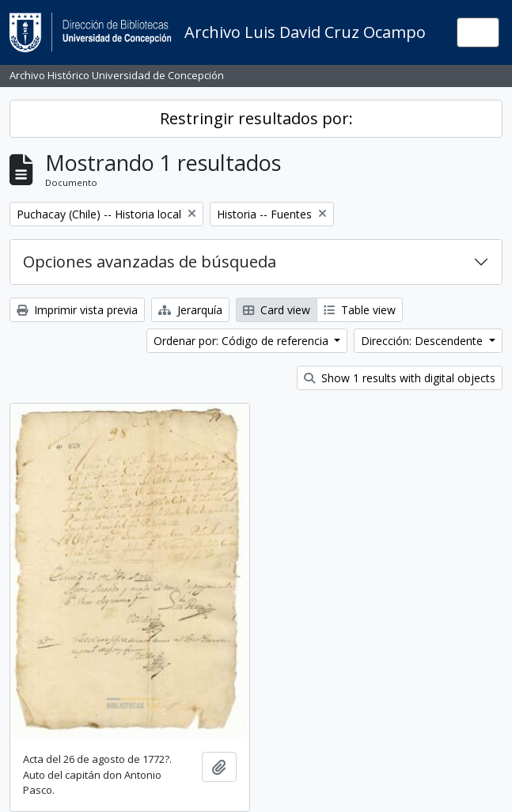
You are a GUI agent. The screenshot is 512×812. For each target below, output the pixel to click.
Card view (277, 310)
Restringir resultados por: (256, 118)
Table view (360, 310)
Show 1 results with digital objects (400, 378)
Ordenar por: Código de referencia (243, 341)
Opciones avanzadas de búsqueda (150, 262)
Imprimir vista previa (77, 310)
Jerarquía (190, 310)
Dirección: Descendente (423, 341)
